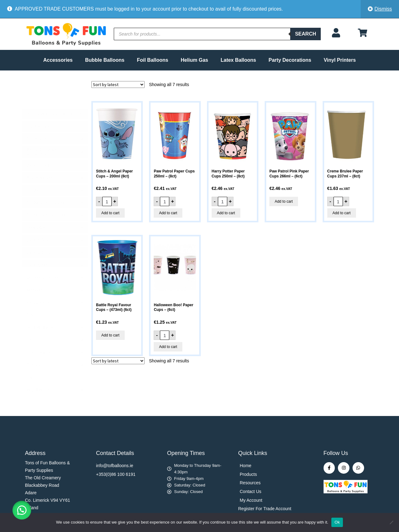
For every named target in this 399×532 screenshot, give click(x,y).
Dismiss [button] (383, 9)
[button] (22, 510)
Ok (337, 522)
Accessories (58, 60)
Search (305, 34)
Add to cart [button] (110, 213)
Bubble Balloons (105, 60)
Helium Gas (195, 60)
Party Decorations (290, 60)
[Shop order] (118, 85)
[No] (391, 522)
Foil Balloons (152, 60)
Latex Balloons (238, 60)
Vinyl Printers (340, 60)
